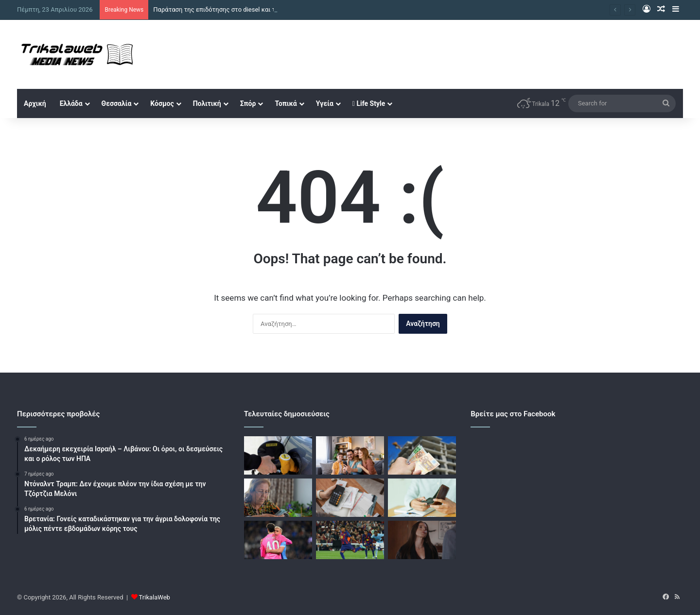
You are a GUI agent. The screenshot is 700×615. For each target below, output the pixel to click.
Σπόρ (248, 103)
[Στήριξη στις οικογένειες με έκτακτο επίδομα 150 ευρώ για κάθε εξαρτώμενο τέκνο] (350, 455)
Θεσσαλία (117, 103)
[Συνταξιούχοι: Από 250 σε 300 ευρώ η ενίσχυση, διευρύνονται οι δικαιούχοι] (278, 498)
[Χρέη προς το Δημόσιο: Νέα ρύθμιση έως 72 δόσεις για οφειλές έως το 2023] (350, 498)
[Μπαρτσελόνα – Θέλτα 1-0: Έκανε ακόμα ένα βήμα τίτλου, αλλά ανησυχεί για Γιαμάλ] (350, 540)
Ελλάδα (71, 103)
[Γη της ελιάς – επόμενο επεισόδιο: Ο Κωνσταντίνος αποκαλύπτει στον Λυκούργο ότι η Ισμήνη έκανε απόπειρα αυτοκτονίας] (422, 540)
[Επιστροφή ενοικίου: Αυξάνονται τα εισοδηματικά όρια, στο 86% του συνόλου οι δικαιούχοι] (422, 455)
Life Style (369, 103)
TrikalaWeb (155, 597)
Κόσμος (162, 103)
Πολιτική (207, 103)
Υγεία (325, 103)
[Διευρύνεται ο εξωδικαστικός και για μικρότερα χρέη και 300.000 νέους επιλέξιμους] (422, 498)
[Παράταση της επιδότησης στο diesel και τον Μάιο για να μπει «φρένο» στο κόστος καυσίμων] (278, 455)
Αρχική (35, 103)
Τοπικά (286, 103)
